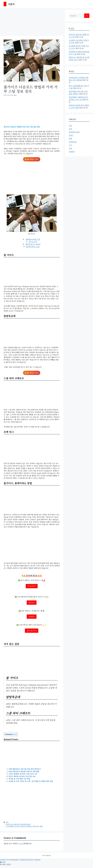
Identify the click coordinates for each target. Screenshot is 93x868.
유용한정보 (73, 142)
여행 (70, 139)
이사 (70, 145)
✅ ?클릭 (32, 159)
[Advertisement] (32, 23)
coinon (3, 859)
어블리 (11, 4)
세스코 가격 (33, 242)
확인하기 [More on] (32, 603)
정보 (70, 148)
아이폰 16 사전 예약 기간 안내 (19, 779)
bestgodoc (15, 859)
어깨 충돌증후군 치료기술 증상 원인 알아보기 (25, 769)
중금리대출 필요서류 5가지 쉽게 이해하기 (78, 93)
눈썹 (70, 129)
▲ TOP (3, 862)
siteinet (37, 859)
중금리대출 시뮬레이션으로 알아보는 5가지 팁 (78, 98)
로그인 (21, 843)
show (15, 734)
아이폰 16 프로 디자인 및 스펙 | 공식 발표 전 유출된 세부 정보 (31, 781)
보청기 (71, 135)
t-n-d (8, 859)
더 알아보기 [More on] (32, 586)
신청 (72, 28)
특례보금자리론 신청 (33, 239)
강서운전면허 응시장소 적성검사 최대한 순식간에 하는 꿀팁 (24, 826)
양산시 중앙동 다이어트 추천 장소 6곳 (22, 776)
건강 (7, 822)
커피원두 (72, 152)
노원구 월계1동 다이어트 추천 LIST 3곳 (23, 774)
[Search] (87, 16)
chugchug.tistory (27, 859)
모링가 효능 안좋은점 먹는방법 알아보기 (18, 824)
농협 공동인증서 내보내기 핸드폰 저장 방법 (24, 771)
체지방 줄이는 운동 (33, 247)
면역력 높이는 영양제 (33, 244)
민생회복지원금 (74, 132)
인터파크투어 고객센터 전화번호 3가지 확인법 (79, 79)
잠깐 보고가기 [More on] (32, 631)
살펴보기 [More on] (32, 617)
